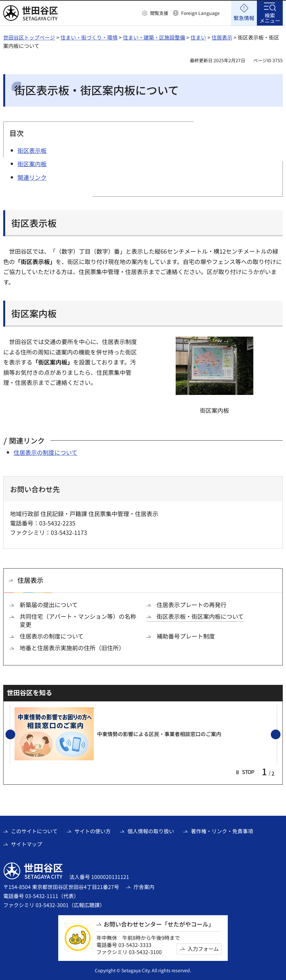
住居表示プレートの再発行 (192, 605)
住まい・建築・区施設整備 (154, 37)
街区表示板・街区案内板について (200, 616)
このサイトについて (34, 831)
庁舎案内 (144, 887)
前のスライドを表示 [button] (15, 735)
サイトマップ (27, 844)
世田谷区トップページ (29, 37)
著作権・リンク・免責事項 (222, 831)
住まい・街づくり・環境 (89, 37)
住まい (198, 37)
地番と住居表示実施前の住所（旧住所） (72, 648)
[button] (155, 13)
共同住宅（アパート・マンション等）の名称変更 (78, 620)
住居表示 (222, 37)
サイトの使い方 (93, 831)
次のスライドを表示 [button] (280, 735)
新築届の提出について (49, 605)
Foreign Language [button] (200, 13)
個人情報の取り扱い (151, 831)
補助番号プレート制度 (186, 636)
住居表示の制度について (45, 452)
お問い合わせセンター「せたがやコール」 (159, 924)
